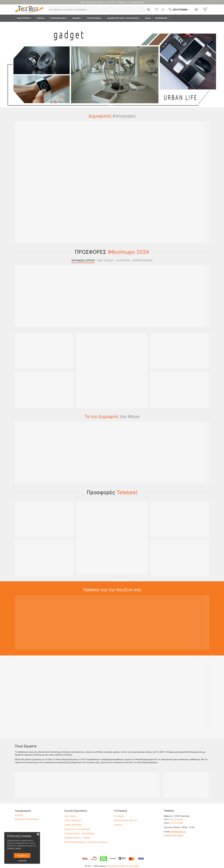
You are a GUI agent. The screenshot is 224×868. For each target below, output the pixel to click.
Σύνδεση (19, 815)
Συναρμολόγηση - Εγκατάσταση (80, 833)
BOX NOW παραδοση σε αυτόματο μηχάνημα (86, 842)
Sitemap (118, 825)
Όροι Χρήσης (70, 816)
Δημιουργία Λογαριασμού (27, 819)
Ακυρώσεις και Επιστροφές (77, 829)
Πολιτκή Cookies (14, 848)
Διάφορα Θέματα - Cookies (77, 838)
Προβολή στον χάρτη (174, 835)
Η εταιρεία (119, 816)
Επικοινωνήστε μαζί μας (126, 820)
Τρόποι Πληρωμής (73, 820)
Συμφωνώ (22, 855)
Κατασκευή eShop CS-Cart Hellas (123, 866)
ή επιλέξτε (22, 860)
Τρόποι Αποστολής (73, 825)
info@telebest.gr (178, 832)
